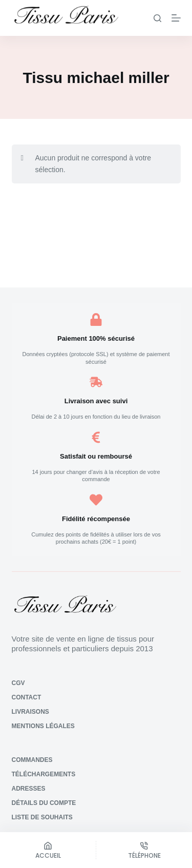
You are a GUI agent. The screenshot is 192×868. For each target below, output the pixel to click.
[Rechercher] (157, 18)
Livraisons (30, 712)
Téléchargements (44, 774)
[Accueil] (48, 850)
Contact (27, 697)
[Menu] (176, 18)
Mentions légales (43, 726)
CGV (18, 683)
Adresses (29, 789)
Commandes (32, 760)
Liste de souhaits (42, 817)
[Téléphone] (144, 850)
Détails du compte (44, 803)
